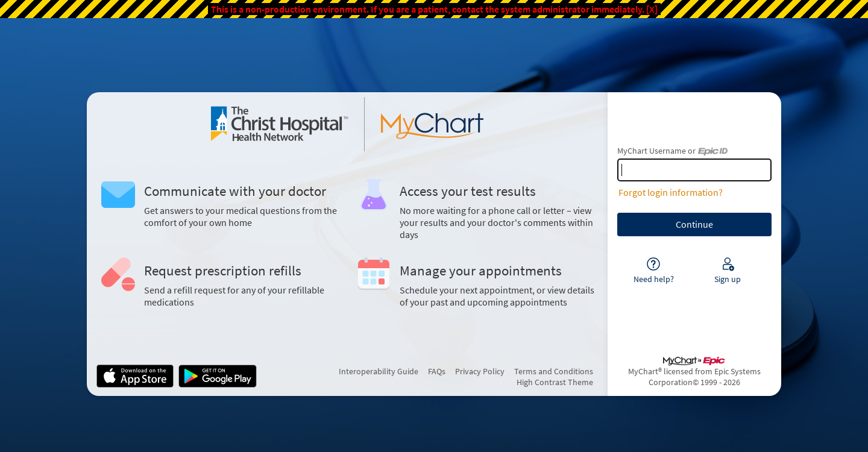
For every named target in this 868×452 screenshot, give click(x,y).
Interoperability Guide (379, 371)
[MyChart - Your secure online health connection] (347, 124)
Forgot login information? (671, 192)
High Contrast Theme (555, 382)
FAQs (437, 371)
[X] (652, 9)
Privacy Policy (480, 371)
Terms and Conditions (554, 371)
